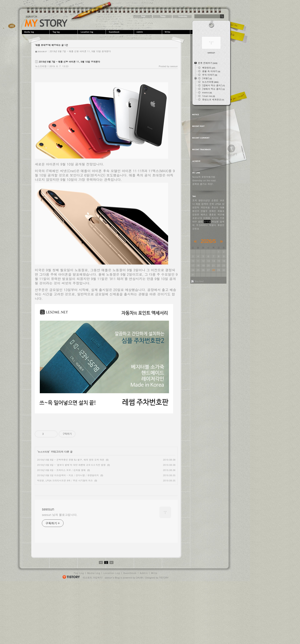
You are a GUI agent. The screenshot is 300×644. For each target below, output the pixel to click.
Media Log (94, 632)
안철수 (204, 211)
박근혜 (221, 214)
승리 (200, 222)
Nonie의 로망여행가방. (204, 177)
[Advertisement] (70, 516)
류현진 (221, 225)
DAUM (139, 637)
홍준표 (213, 214)
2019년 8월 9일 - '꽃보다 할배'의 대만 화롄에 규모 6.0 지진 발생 (71, 465)
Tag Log (79, 632)
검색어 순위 (208, 204)
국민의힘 (205, 207)
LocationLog (92, 32)
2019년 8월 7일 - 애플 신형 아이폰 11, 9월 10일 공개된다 (80, 51)
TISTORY (164, 637)
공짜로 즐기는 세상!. (203, 184)
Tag (64, 32)
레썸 (198, 204)
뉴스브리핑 (41, 66)
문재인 (213, 211)
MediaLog (36, 32)
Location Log (112, 632)
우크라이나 (202, 225)
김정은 (196, 214)
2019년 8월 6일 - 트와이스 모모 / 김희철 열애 (61, 470)
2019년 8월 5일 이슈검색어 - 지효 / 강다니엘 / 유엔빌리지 (68, 475)
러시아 (215, 218)
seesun (46, 23)
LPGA (218, 204)
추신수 (215, 207)
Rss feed (199, 281)
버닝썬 (215, 222)
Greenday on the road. (204, 180)
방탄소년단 (204, 200)
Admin (148, 32)
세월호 (221, 211)
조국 (195, 200)
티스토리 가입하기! (93, 637)
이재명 (207, 218)
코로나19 (197, 218)
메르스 (204, 214)
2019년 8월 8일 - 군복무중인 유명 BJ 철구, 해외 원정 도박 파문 (71, 460)
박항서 (213, 225)
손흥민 (215, 200)
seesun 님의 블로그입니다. (60, 574)
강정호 (196, 229)
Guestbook (120, 32)
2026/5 (208, 241)
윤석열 (207, 222)
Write (177, 32)
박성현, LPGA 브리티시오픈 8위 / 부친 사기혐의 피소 (65, 480)
